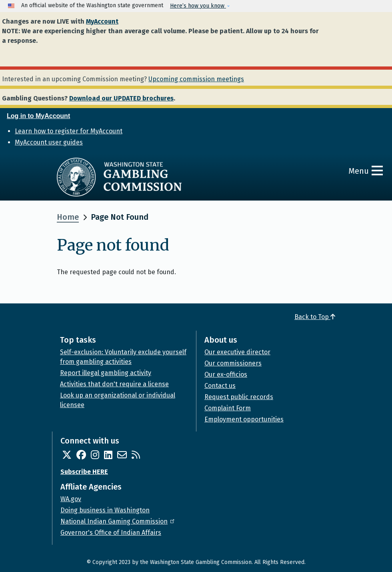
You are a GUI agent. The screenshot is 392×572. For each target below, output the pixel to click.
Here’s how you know (198, 6)
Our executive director (237, 352)
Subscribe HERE (84, 472)
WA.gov (71, 499)
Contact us (220, 386)
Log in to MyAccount (38, 116)
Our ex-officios (226, 374)
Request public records (239, 397)
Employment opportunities (244, 419)
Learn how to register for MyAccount (69, 131)
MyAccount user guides (49, 142)
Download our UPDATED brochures (121, 98)
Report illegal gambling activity (106, 373)
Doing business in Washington (105, 510)
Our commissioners (233, 363)
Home (68, 217)
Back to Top (315, 317)
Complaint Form (228, 408)
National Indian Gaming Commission (118, 521)
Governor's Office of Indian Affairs (111, 533)
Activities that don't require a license (114, 384)
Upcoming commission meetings (196, 79)
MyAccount (102, 21)
